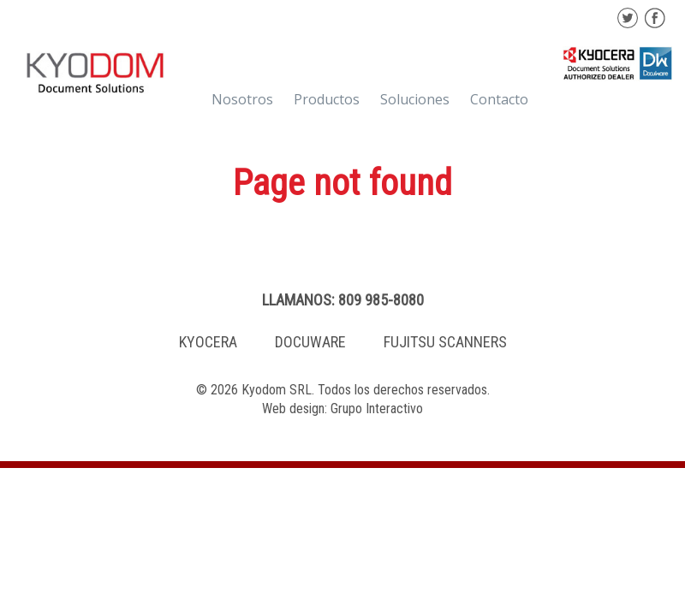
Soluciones (415, 99)
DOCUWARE (310, 342)
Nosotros (242, 99)
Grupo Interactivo (377, 409)
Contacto (499, 99)
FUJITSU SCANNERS (445, 342)
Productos (327, 99)
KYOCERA (208, 342)
